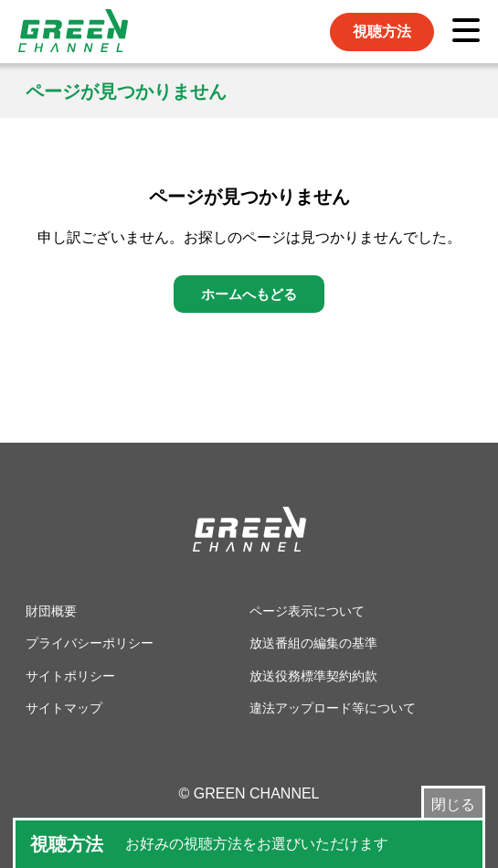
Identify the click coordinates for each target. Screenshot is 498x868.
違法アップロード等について (333, 708)
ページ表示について (307, 611)
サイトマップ (64, 708)
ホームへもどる (249, 294)
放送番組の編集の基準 (313, 643)
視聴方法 (382, 32)
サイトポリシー (70, 676)
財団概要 (51, 611)
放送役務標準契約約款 (313, 676)
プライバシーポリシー (90, 643)
